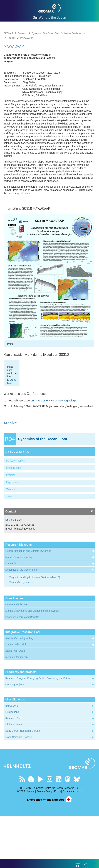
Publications (12, 764)
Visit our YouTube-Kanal (40, 831)
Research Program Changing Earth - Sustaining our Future (38, 730)
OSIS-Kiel (44, 435)
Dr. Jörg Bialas (13, 571)
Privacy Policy (44, 843)
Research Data (14, 770)
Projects (12, 38)
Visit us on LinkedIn (59, 831)
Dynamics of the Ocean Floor (46, 33)
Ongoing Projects (15, 736)
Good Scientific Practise (19, 789)
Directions (68, 843)
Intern (79, 843)
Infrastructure (14, 520)
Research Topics (15, 512)
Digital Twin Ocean (16, 703)
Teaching (11, 541)
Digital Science (14, 776)
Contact (49, 563)
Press (57, 843)
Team (9, 548)
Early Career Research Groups (23, 783)
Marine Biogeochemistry (19, 609)
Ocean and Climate (16, 656)
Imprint (31, 843)
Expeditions (13, 534)
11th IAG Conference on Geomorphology (53, 452)
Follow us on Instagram (50, 831)
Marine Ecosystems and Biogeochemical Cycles (32, 663)
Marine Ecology (14, 615)
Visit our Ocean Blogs (31, 831)
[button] (95, 863)
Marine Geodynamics (74, 33)
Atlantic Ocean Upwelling (19, 690)
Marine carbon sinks (17, 696)
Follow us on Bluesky (77, 831)
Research (22, 33)
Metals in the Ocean (17, 709)
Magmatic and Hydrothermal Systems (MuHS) (34, 629)
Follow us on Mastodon (68, 831)
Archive (10, 475)
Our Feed (22, 831)
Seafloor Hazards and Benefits (22, 669)
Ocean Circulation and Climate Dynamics (28, 603)
